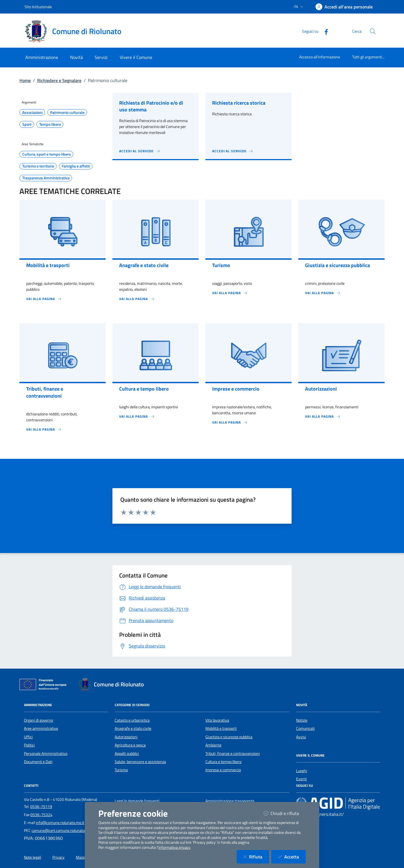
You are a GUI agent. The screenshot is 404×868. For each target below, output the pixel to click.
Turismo (121, 770)
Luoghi (302, 771)
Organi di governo (38, 720)
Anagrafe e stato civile (133, 728)
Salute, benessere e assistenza (140, 762)
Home (25, 80)
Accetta (292, 857)
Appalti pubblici (127, 754)
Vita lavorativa (217, 720)
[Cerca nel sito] (373, 31)
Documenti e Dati (38, 762)
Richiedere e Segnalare (59, 80)
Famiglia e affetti (76, 166)
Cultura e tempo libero (223, 762)
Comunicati (305, 728)
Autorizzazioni (126, 737)
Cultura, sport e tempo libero (46, 154)
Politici (29, 745)
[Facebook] (324, 31)
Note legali (33, 857)
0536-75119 (41, 807)
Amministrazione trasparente (230, 801)
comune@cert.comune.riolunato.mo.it (63, 830)
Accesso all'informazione (320, 57)
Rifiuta (256, 857)
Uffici (28, 737)
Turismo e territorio (38, 166)
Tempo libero (50, 124)
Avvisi (301, 737)
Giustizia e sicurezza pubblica (229, 737)
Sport (27, 124)
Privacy (58, 857)
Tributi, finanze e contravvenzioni (233, 754)
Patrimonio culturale (67, 113)
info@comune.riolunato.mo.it (60, 823)
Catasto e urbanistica (132, 720)
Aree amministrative (41, 728)
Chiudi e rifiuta (285, 813)
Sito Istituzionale (38, 7)
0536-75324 (41, 815)
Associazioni (32, 113)
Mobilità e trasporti (221, 728)
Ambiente (213, 745)
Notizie (302, 720)
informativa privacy (174, 847)
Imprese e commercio (223, 770)
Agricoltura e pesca (130, 745)
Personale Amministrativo (46, 754)
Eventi (301, 779)
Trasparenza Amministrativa (46, 178)
